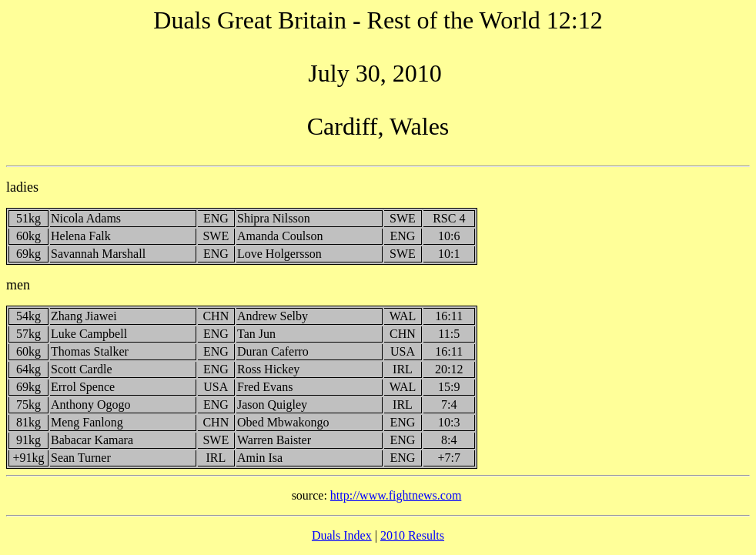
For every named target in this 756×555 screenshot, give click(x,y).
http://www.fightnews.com (396, 495)
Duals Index (342, 535)
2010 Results (412, 535)
